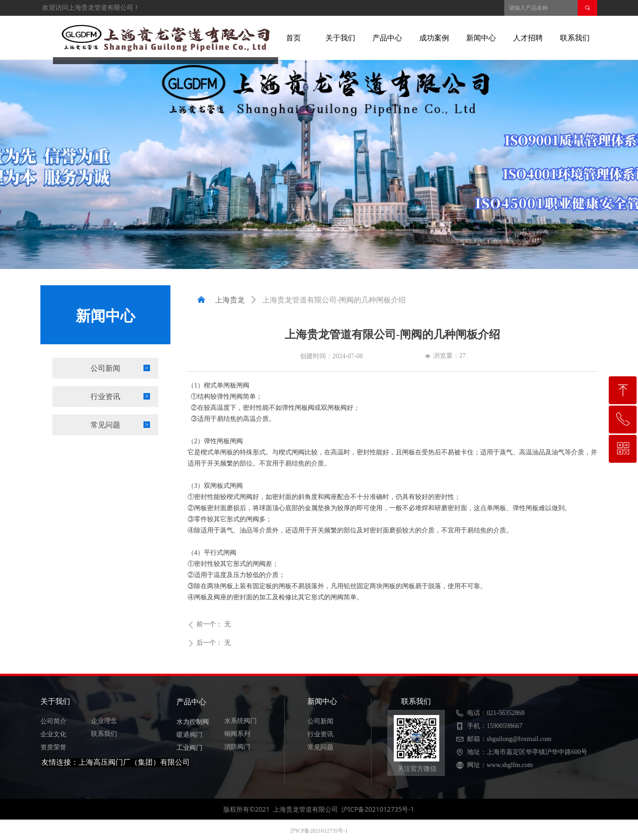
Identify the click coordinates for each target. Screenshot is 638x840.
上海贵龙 (230, 300)
